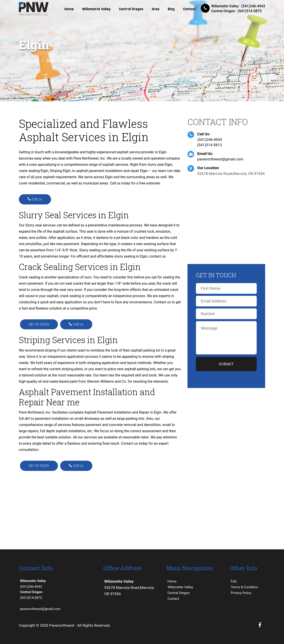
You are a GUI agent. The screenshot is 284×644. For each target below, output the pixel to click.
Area (156, 9)
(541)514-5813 (209, 145)
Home (69, 9)
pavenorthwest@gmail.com (220, 159)
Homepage (29, 61)
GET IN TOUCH (39, 324)
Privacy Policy (241, 593)
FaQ (234, 581)
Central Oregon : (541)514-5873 (236, 11)
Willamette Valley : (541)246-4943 (238, 6)
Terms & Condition (244, 587)
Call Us (35, 199)
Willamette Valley (96, 9)
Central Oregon (131, 9)
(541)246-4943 (210, 140)
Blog (171, 9)
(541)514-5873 (58, 595)
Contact (189, 9)
